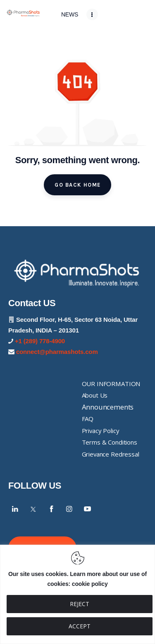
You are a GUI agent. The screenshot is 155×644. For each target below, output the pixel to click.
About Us (95, 395)
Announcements (108, 407)
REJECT (80, 604)
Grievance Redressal (111, 454)
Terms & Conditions (110, 442)
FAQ (88, 419)
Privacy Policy (101, 431)
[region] (77, 594)
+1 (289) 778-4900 (40, 341)
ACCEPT (80, 626)
